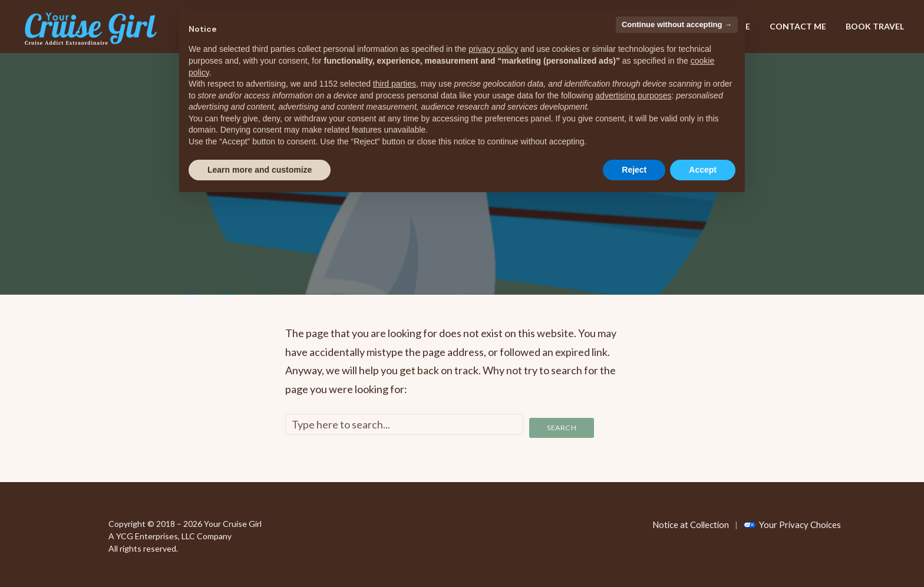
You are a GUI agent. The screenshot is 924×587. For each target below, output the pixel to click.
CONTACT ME (798, 26)
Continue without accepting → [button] (677, 24)
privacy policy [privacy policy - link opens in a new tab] (493, 49)
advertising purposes (633, 95)
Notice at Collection (689, 521)
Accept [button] (703, 170)
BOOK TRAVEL (875, 26)
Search (562, 424)
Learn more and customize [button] (260, 170)
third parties (395, 84)
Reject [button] (634, 170)
